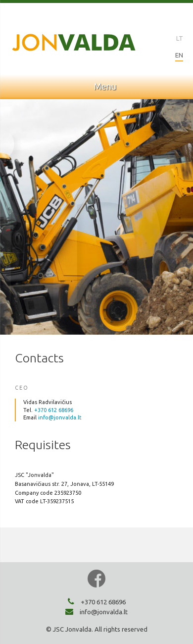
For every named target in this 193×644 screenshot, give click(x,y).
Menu (97, 87)
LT (180, 38)
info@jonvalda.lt (60, 417)
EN (179, 55)
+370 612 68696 (54, 410)
